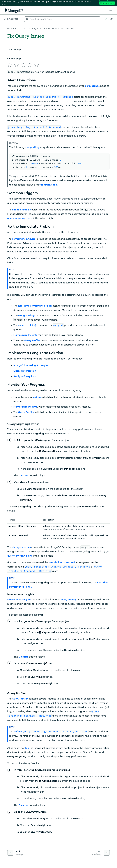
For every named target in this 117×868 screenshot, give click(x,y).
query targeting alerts (20, 218)
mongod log (32, 147)
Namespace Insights (25, 335)
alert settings (92, 86)
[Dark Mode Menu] (111, 19)
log (27, 748)
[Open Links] (111, 10)
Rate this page (14, 59)
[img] (10, 65)
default (18, 731)
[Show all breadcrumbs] (24, 28)
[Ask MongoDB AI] (106, 19)
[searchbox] (62, 19)
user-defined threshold (62, 562)
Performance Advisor (24, 239)
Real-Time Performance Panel (35, 306)
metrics (37, 397)
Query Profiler (32, 340)
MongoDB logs (27, 315)
